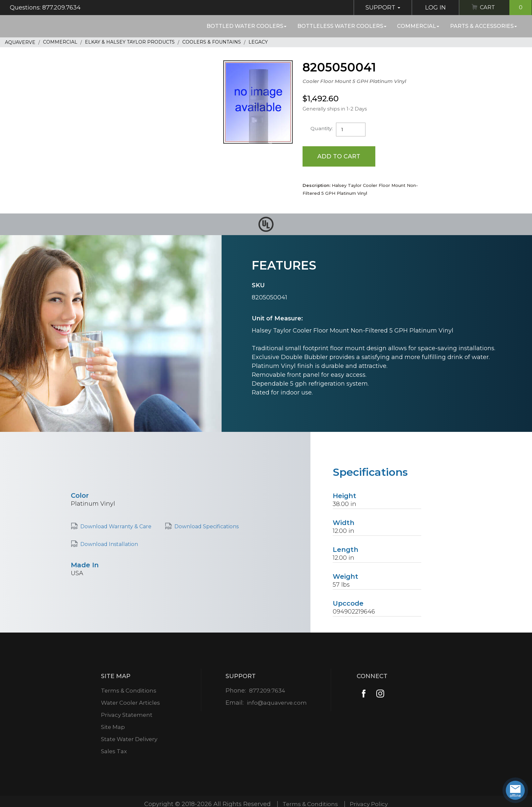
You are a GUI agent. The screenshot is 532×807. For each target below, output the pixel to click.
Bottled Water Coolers (246, 26)
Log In (433, 8)
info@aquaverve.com (277, 703)
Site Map (113, 727)
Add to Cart (339, 156)
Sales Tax (113, 752)
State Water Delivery (130, 739)
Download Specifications (207, 527)
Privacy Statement (127, 715)
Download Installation (109, 545)
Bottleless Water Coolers (342, 26)
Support (380, 8)
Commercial (418, 26)
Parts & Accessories (483, 26)
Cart (505, 8)
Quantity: (322, 128)
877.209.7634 (267, 691)
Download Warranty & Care (116, 527)
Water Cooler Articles (131, 703)
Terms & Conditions (129, 691)
